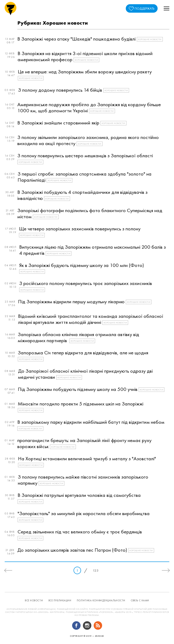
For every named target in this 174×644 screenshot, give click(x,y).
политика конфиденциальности (101, 600)
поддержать (145, 8)
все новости (34, 600)
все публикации (60, 600)
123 (96, 570)
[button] (167, 8)
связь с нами (140, 600)
